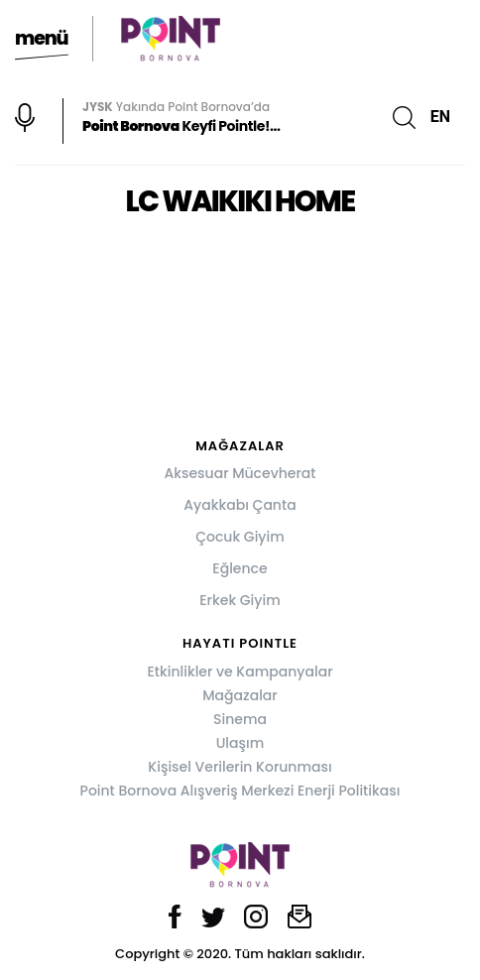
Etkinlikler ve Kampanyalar (240, 672)
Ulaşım (240, 743)
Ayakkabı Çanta (240, 505)
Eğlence (240, 568)
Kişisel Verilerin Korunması (240, 767)
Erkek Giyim (240, 600)
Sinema (240, 719)
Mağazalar (240, 695)
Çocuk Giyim (240, 537)
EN (440, 117)
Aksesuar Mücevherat (240, 473)
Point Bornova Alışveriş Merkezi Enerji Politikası (240, 791)
